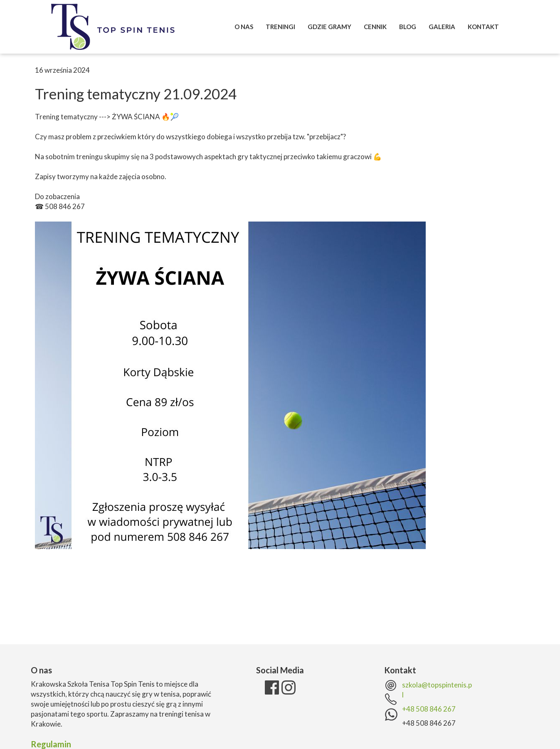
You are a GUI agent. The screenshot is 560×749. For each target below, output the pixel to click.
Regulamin (51, 744)
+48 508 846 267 (429, 709)
